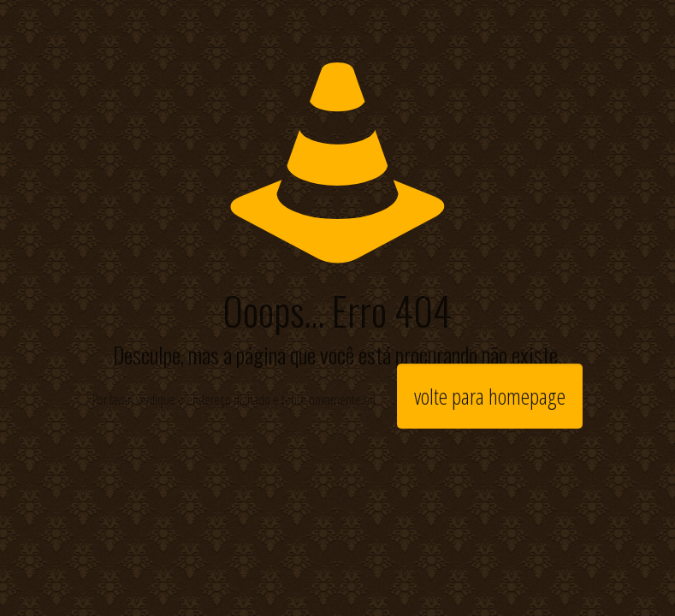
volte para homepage (490, 396)
